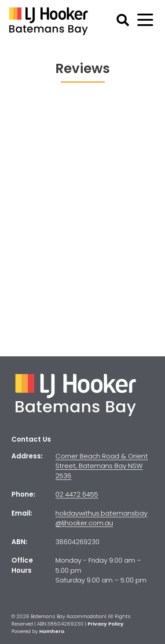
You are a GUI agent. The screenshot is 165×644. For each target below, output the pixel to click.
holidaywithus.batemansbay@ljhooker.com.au (101, 518)
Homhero (52, 631)
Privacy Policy (106, 624)
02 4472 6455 (77, 494)
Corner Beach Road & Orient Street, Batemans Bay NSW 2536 (102, 466)
